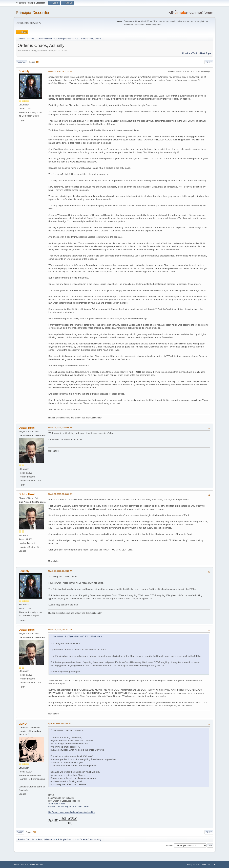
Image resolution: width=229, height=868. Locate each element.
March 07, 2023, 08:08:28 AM (60, 571)
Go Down (22, 62)
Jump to (169, 845)
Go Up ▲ (212, 864)
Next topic (206, 53)
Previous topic (190, 53)
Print (209, 62)
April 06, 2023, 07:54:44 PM (60, 724)
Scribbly (24, 71)
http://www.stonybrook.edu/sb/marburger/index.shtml (72, 812)
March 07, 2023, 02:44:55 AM (60, 428)
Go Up (20, 832)
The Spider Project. (57, 804)
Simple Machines (36, 864)
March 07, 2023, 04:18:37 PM (60, 630)
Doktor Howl (27, 428)
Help (189, 864)
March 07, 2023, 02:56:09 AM (60, 494)
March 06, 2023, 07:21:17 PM (60, 71)
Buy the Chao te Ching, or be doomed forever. (69, 806)
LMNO (23, 724)
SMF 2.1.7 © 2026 (21, 864)
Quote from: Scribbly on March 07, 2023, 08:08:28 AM (78, 636)
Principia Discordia (33, 13)
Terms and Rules (199, 864)
